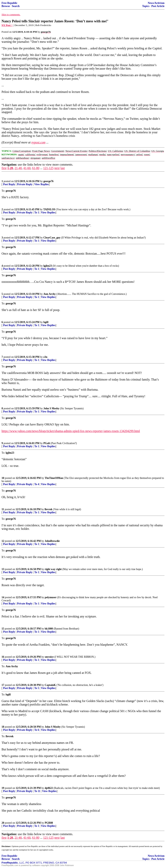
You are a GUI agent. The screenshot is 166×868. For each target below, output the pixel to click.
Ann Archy (50, 294)
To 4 (37, 484)
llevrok (49, 509)
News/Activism (156, 3)
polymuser (51, 597)
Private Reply (25, 184)
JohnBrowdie (52, 541)
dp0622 (49, 788)
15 (3, 629)
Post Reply (9, 184)
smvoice (49, 657)
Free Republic (9, 3)
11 (3, 509)
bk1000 (49, 629)
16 (3, 657)
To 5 (37, 688)
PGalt (47, 443)
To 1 (37, 213)
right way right (53, 569)
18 (3, 727)
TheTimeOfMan (54, 478)
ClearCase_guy (52, 238)
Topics (146, 6)
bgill (46, 322)
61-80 (36, 168)
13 (3, 569)
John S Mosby (51, 408)
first (4, 168)
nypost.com (38, 142)
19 (3, 788)
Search (16, 6)
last (63, 168)
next (57, 168)
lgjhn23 (48, 266)
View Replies (42, 184)
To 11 (37, 791)
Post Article (158, 6)
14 (3, 597)
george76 (48, 181)
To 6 (37, 730)
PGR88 (49, 823)
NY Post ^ (7, 25)
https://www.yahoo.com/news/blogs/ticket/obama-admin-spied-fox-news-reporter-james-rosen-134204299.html (71, 431)
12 (3, 541)
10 (3, 478)
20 (3, 823)
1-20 (10, 168)
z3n (45, 357)
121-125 (48, 168)
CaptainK (50, 685)
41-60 (27, 168)
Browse (6, 6)
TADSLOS (49, 209)
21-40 (18, 168)
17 (3, 685)
